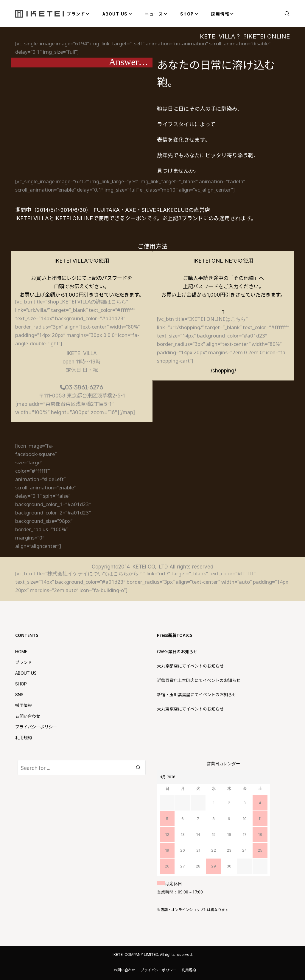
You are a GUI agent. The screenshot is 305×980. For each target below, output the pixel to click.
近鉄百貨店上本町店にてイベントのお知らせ (199, 680)
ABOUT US (26, 673)
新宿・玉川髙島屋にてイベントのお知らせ (197, 695)
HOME (21, 652)
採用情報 (24, 705)
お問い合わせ (28, 716)
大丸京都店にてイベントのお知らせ (190, 666)
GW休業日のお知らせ (177, 652)
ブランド (24, 662)
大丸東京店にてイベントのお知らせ (190, 709)
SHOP (21, 684)
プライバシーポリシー (36, 727)
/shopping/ (223, 371)
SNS (19, 695)
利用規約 (24, 738)
